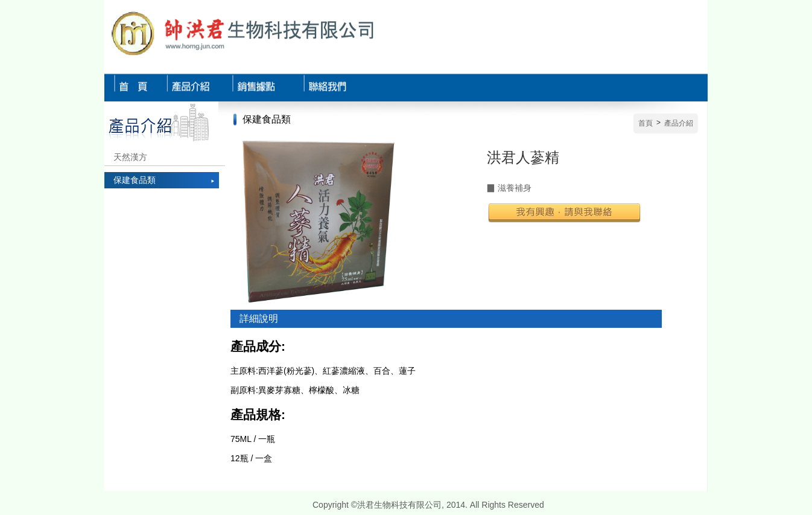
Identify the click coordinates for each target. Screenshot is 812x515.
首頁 (645, 123)
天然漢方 (130, 157)
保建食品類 (135, 180)
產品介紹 (679, 123)
